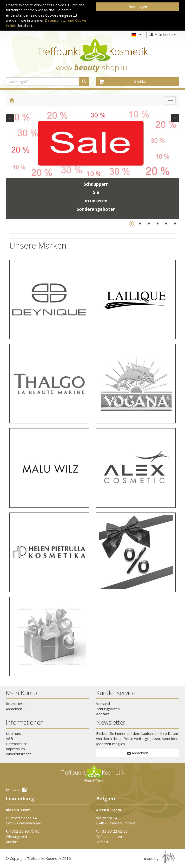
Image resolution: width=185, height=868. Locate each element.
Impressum (15, 749)
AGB (9, 738)
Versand (103, 704)
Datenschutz (16, 744)
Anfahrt (12, 842)
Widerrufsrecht (18, 754)
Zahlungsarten (108, 709)
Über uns (13, 733)
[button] (49, 299)
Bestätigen (138, 7)
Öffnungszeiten (19, 836)
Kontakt (103, 714)
